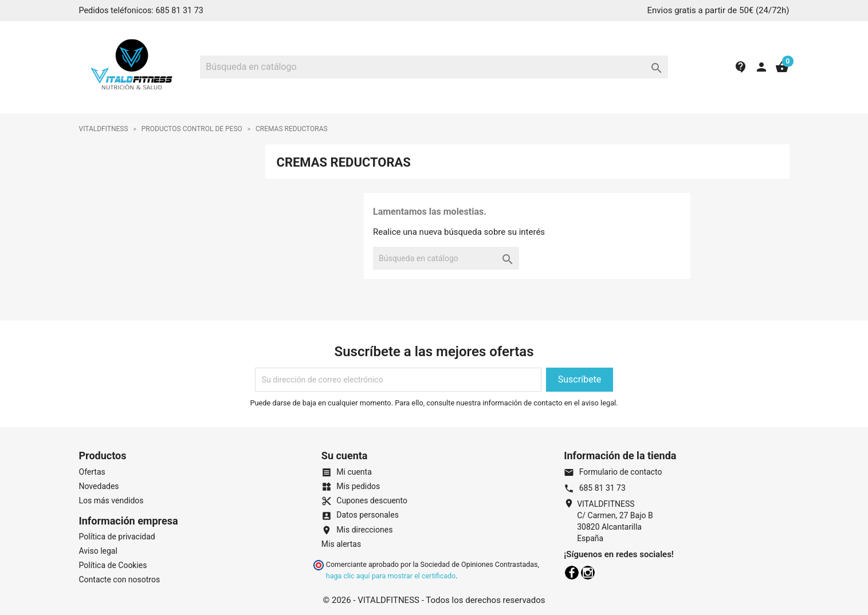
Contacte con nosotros (120, 579)
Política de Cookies (113, 565)
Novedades (99, 486)
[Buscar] (434, 67)
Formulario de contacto (613, 472)
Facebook (572, 573)
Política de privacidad (117, 537)
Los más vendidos (111, 500)
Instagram (588, 573)
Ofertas (92, 472)
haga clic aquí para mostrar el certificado (391, 576)
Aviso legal (98, 551)
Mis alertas (341, 544)
